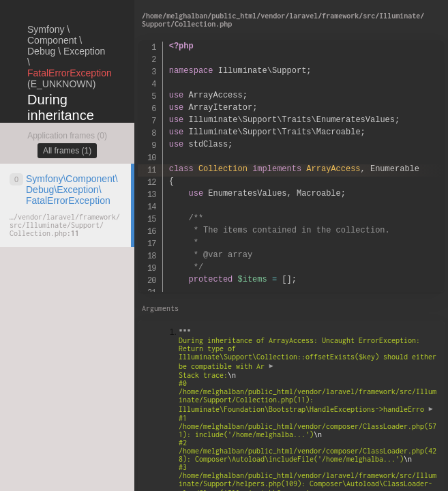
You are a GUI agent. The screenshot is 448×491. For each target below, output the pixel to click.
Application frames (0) (67, 136)
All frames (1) (67, 151)
